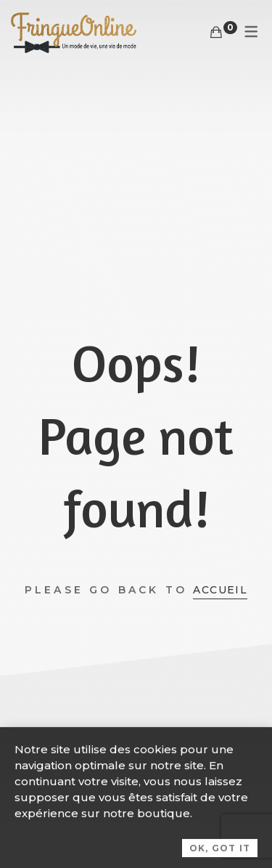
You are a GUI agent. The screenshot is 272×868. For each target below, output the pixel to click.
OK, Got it (220, 852)
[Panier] (216, 33)
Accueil (220, 590)
